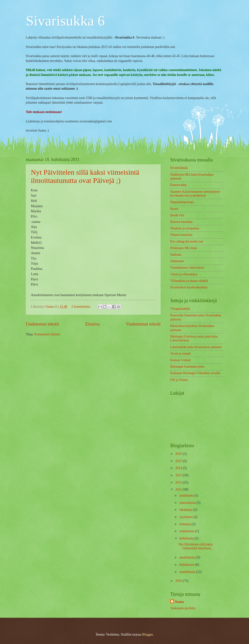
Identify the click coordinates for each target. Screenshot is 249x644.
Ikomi (174, 209)
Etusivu (92, 324)
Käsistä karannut (181, 222)
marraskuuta (188, 503)
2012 (179, 482)
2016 (179, 454)
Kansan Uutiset (180, 360)
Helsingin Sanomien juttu (187, 367)
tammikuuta (188, 572)
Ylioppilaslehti (180, 309)
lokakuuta (186, 510)
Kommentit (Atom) (47, 334)
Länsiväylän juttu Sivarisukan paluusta (196, 347)
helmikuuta (187, 565)
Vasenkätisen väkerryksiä (187, 268)
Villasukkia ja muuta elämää (189, 281)
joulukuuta (187, 495)
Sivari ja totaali (180, 354)
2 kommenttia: (81, 307)
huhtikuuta (187, 538)
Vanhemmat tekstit (143, 324)
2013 (179, 475)
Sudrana (176, 255)
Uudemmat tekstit (42, 324)
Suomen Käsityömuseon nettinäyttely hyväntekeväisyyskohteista (195, 194)
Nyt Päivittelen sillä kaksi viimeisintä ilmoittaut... (196, 546)
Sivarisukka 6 (65, 21)
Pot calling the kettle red (187, 242)
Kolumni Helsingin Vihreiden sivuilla (195, 373)
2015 (179, 461)
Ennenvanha (178, 185)
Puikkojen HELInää (183, 248)
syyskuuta (187, 517)
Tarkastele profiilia (183, 608)
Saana (179, 602)
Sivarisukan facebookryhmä (189, 287)
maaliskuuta (188, 557)
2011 (179, 489)
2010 (179, 581)
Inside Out (177, 215)
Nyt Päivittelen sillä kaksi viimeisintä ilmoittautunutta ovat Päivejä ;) (85, 176)
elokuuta (186, 524)
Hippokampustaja (182, 202)
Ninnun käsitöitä (181, 235)
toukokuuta (187, 531)
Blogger (147, 634)
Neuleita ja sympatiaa (185, 228)
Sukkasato (177, 261)
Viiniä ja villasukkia (184, 274)
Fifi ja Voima (179, 380)
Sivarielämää (179, 168)
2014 (179, 468)
